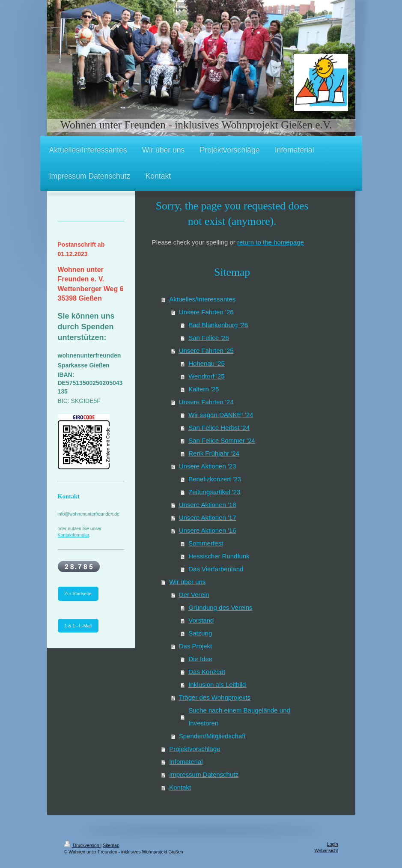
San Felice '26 (209, 338)
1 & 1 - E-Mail (78, 626)
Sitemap (111, 845)
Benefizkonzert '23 (215, 479)
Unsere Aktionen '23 (208, 466)
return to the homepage (271, 242)
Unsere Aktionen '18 (208, 505)
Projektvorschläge (195, 749)
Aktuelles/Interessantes (202, 299)
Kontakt (180, 787)
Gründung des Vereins (220, 607)
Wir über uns (187, 582)
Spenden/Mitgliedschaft (212, 736)
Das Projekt (196, 646)
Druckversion (82, 845)
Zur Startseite (78, 594)
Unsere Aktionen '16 (208, 530)
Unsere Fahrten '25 (206, 350)
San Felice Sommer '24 (222, 440)
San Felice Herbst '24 (219, 428)
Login (333, 844)
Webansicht (326, 850)
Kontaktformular (74, 535)
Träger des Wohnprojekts (215, 697)
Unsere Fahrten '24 (206, 402)
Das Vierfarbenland (216, 569)
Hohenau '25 (207, 363)
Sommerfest (206, 543)
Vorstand (201, 620)
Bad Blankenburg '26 (218, 325)
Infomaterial (186, 762)
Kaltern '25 (204, 389)
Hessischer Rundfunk (219, 556)
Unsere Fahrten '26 (206, 312)
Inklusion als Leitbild (217, 685)
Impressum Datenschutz (204, 774)
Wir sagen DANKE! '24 (221, 415)
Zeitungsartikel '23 (214, 492)
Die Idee (200, 659)
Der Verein (194, 595)
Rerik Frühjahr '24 (214, 453)
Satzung (200, 633)
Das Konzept (207, 672)
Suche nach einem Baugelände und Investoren (239, 717)
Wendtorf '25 (206, 376)
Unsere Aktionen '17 (208, 518)
